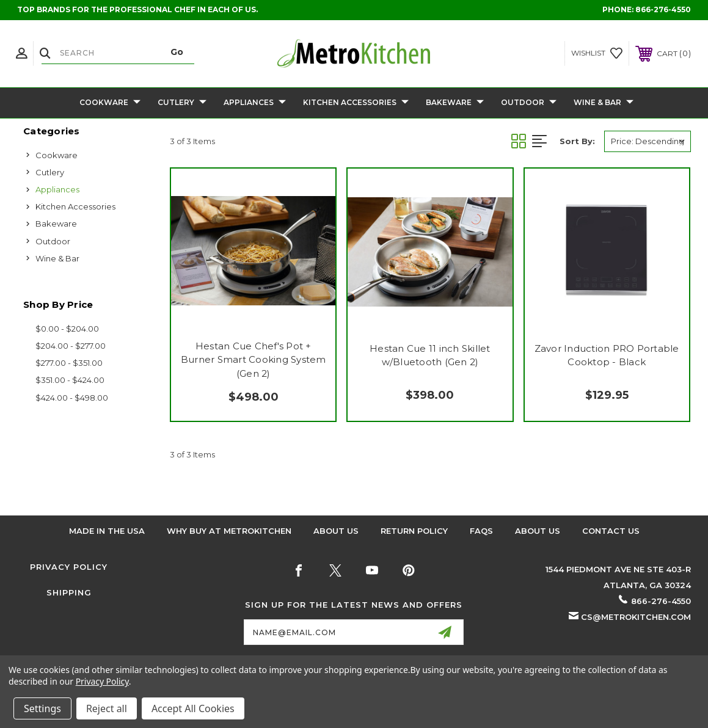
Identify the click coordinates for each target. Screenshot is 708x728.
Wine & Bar (604, 103)
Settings (42, 708)
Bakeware (455, 103)
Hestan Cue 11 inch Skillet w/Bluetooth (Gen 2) (430, 355)
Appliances (255, 103)
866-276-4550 (663, 9)
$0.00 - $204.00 (67, 329)
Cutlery (182, 103)
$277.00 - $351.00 (69, 363)
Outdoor (529, 103)
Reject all (107, 708)
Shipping (69, 592)
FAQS (481, 531)
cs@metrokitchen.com (636, 617)
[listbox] (648, 141)
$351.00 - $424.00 (70, 380)
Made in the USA (107, 531)
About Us (336, 531)
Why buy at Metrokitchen (229, 531)
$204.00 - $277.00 (71, 346)
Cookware (110, 103)
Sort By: (577, 141)
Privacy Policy (69, 567)
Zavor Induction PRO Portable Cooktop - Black (607, 355)
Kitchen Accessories (356, 103)
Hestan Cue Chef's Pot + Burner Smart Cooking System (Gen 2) (254, 360)
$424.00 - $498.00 (72, 398)
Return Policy (414, 531)
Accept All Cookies (193, 708)
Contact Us (611, 531)
